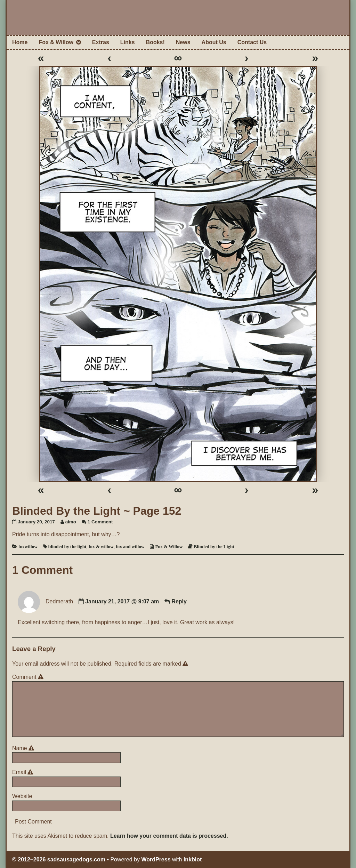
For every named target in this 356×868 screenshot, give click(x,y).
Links (128, 42)
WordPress (156, 859)
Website (22, 796)
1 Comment (100, 522)
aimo (71, 522)
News (183, 42)
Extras (101, 42)
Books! (155, 42)
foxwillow (28, 546)
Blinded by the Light (214, 546)
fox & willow (101, 546)
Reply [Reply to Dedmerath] (179, 601)
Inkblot (193, 859)
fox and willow (130, 546)
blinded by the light (67, 546)
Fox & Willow (56, 42)
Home (20, 42)
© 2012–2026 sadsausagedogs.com (59, 859)
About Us (214, 42)
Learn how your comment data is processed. (169, 836)
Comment (29, 677)
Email (24, 772)
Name (24, 748)
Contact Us (252, 42)
